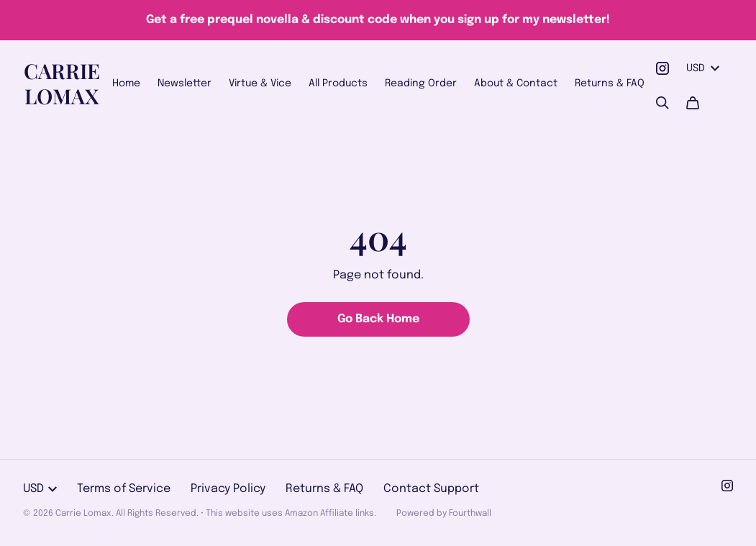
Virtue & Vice (260, 83)
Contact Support (431, 489)
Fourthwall (470, 514)
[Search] (662, 103)
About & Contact (516, 83)
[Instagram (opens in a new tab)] (662, 68)
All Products (338, 83)
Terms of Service (124, 489)
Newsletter (185, 83)
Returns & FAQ (610, 83)
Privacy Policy (228, 489)
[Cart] (693, 103)
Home (126, 83)
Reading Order (421, 83)
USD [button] (703, 68)
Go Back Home (378, 319)
